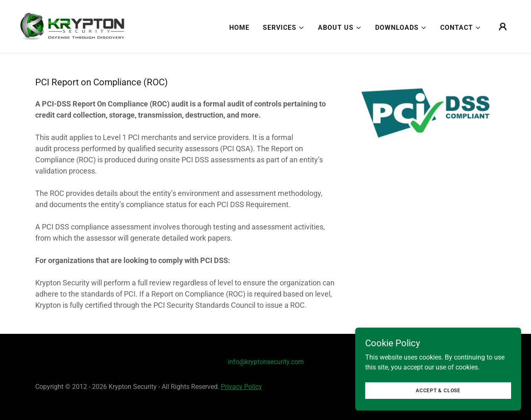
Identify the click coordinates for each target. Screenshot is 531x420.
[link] (73, 26)
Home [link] (239, 28)
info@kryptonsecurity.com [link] (266, 362)
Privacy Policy (241, 387)
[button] (284, 28)
